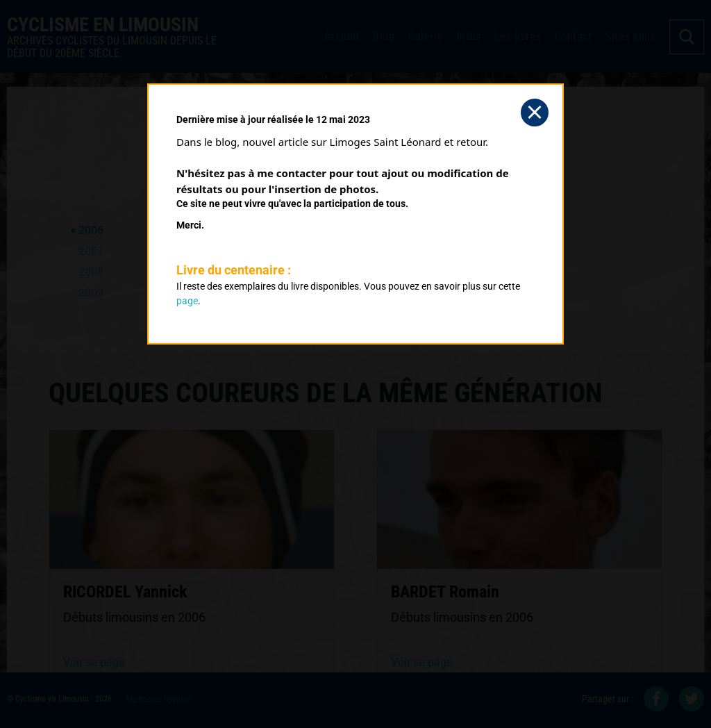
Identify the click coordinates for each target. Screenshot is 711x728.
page (187, 301)
